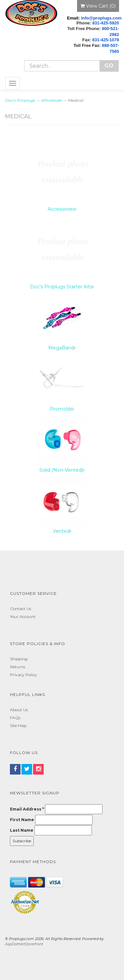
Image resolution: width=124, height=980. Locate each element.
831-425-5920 (106, 23)
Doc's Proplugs (20, 100)
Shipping (19, 659)
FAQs (15, 718)
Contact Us (21, 609)
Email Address (27, 809)
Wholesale (51, 100)
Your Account (23, 617)
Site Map (18, 726)
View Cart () (98, 6)
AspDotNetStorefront (24, 944)
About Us (19, 710)
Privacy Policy (23, 675)
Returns (18, 667)
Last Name (22, 830)
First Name (22, 820)
